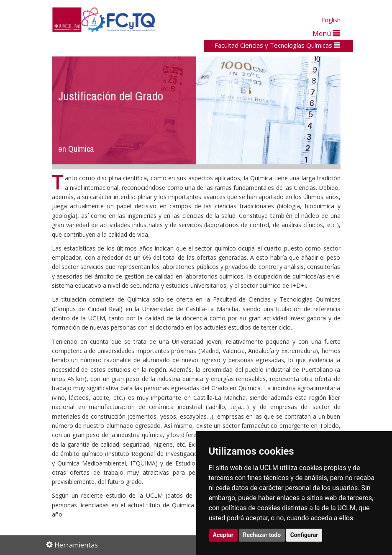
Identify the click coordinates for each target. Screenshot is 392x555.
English (331, 20)
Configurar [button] (304, 535)
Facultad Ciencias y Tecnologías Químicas (277, 45)
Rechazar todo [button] (262, 535)
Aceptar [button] (223, 535)
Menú (326, 33)
